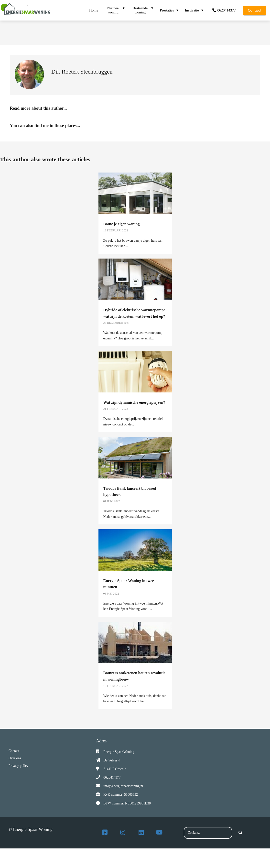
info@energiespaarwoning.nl (123, 786)
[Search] (240, 833)
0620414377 (112, 777)
